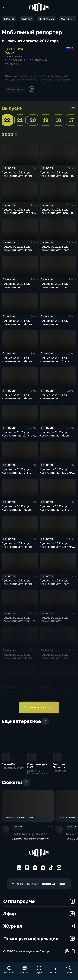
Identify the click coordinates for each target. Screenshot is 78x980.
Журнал (39, 930)
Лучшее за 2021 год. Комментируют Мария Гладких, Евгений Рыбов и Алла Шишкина (20, 548)
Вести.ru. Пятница (59, 766)
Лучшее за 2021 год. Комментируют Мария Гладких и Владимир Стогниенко (55, 437)
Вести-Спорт (11, 764)
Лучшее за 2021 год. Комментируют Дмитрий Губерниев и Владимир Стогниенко (19, 437)
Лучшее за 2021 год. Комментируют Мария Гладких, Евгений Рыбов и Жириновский (20, 326)
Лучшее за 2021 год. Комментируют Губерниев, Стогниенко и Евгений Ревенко (57, 623)
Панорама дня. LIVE (38, 766)
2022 (16, 134)
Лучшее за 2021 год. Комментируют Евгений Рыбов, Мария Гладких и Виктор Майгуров (57, 177)
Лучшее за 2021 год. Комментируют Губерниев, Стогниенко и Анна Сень (57, 697)
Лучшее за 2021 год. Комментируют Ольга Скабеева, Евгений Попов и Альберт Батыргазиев (58, 363)
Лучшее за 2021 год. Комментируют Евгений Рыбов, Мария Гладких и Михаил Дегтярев (57, 214)
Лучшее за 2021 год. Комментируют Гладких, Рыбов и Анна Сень (19, 621)
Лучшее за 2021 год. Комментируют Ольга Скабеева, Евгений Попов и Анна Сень (58, 252)
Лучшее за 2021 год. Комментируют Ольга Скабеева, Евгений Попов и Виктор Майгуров (58, 660)
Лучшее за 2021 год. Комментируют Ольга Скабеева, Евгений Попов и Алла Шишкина (58, 289)
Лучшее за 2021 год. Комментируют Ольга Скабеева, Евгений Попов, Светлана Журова (57, 511)
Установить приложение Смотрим (39, 887)
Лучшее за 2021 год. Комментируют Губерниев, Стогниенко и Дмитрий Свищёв (57, 400)
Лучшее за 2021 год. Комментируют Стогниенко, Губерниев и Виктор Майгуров (19, 289)
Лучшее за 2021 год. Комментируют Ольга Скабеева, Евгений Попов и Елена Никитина (20, 474)
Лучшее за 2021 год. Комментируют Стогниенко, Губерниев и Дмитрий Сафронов (57, 326)
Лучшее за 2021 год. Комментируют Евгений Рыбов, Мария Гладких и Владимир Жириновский (19, 697)
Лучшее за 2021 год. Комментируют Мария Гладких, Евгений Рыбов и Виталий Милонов (20, 400)
